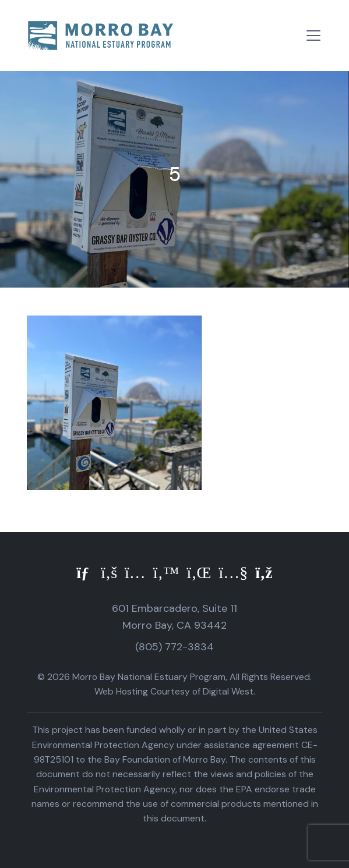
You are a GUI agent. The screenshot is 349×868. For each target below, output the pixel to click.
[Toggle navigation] (313, 36)
